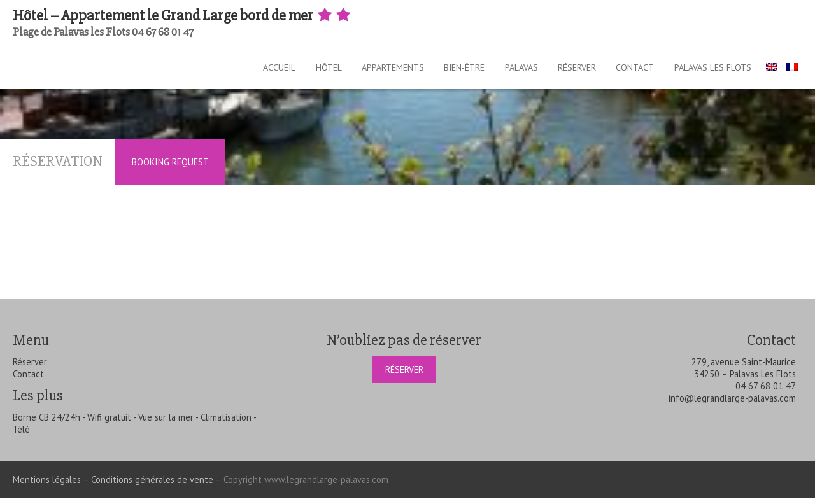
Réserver (569, 70)
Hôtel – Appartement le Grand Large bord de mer (183, 16)
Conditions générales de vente (152, 485)
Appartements (368, 70)
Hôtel (298, 70)
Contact (632, 70)
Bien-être (445, 70)
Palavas (507, 70)
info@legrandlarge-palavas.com (732, 404)
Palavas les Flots (715, 70)
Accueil (244, 70)
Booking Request (170, 168)
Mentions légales (47, 485)
